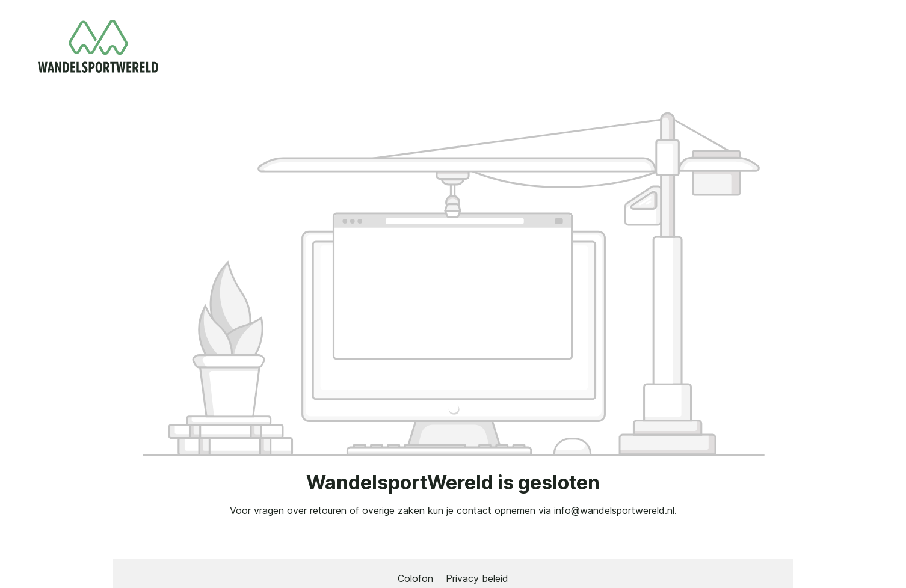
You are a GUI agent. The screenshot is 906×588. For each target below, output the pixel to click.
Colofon (417, 578)
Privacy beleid (477, 578)
